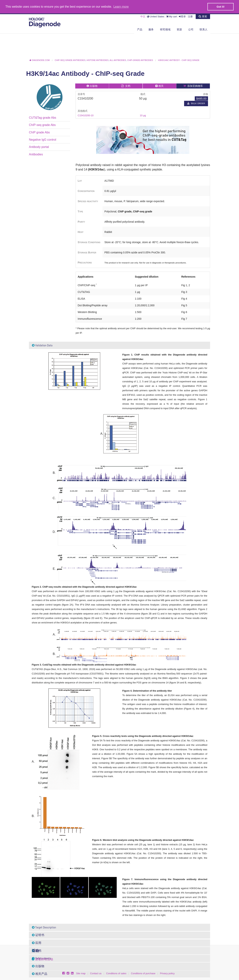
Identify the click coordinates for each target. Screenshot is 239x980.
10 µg (143, 115)
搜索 (203, 16)
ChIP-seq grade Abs (42, 125)
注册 (190, 16)
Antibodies (36, 154)
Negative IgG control (43, 139)
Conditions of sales (116, 973)
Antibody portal (39, 147)
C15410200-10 (86, 115)
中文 (143, 16)
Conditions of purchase (143, 973)
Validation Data (42, 345)
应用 (37, 943)
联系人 (204, 29)
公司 (191, 29)
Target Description (44, 927)
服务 (151, 29)
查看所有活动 (44, 959)
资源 (179, 29)
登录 (182, 16)
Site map (81, 973)
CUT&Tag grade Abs (43, 117)
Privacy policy (167, 973)
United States (156, 16)
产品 (140, 29)
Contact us (96, 973)
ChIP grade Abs (39, 132)
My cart (172, 16)
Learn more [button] (121, 7)
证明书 (38, 935)
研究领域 (165, 29)
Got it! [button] (221, 7)
